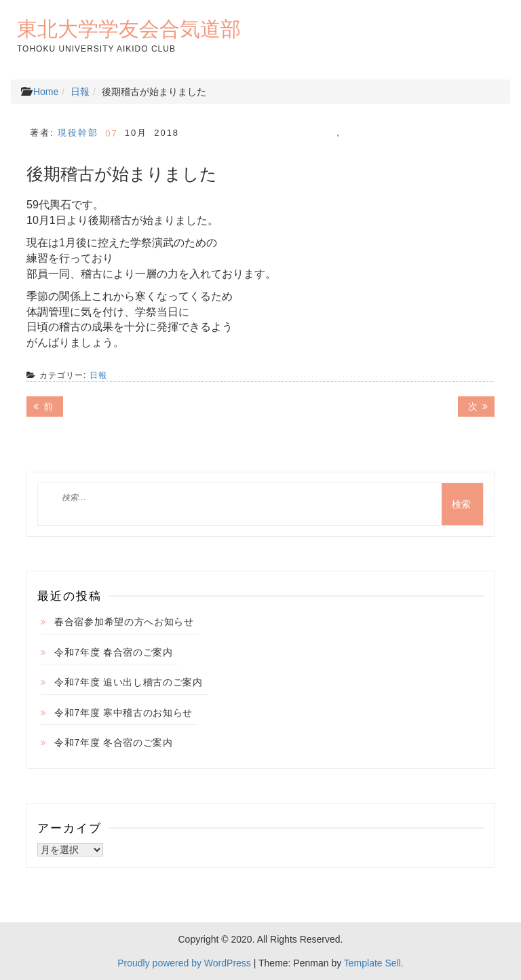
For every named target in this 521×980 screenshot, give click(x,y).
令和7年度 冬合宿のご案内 (114, 742)
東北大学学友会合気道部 (129, 29)
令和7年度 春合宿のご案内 (114, 652)
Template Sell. (374, 963)
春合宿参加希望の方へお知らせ (124, 622)
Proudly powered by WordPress (184, 963)
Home (46, 92)
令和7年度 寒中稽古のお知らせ (123, 713)
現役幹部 (78, 133)
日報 (80, 92)
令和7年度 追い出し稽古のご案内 (129, 682)
